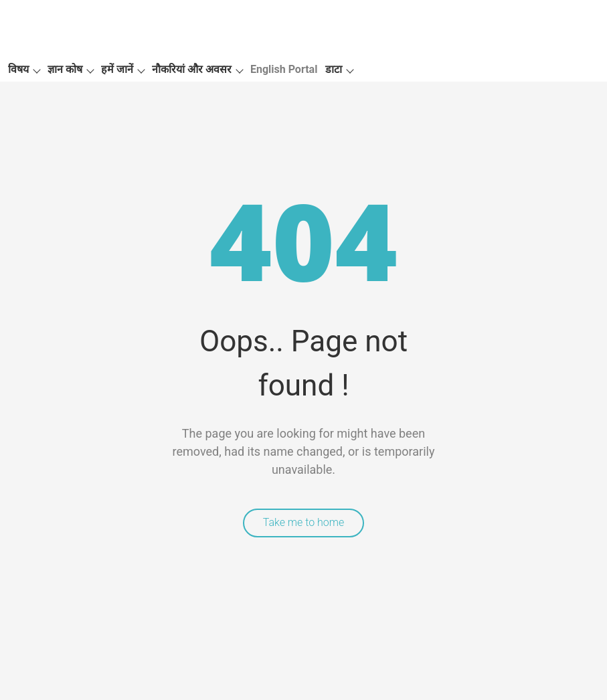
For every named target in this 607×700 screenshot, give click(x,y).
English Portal (284, 69)
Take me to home (304, 522)
